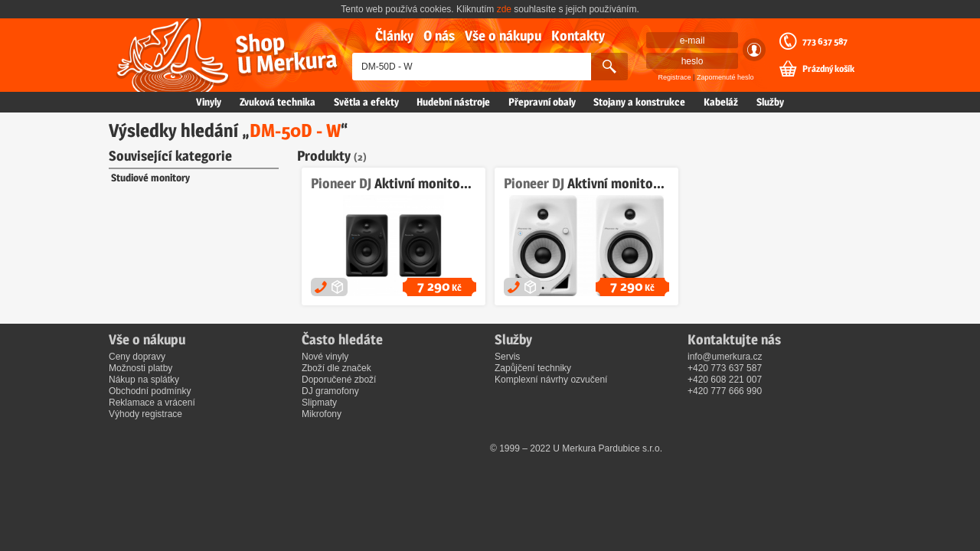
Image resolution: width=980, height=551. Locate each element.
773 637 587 (825, 41)
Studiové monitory (150, 178)
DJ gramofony (330, 391)
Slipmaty (319, 403)
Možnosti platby (140, 368)
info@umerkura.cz (725, 357)
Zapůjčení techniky (533, 368)
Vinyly (209, 102)
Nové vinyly (325, 357)
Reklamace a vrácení (152, 403)
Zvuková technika (278, 102)
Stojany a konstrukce (639, 102)
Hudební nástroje (453, 102)
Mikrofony (322, 414)
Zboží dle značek (336, 368)
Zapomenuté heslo (725, 77)
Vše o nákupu (503, 36)
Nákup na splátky (144, 380)
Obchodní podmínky (150, 391)
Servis (507, 357)
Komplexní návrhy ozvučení (551, 380)
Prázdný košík (828, 69)
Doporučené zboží (339, 380)
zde (504, 9)
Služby (770, 102)
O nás (439, 36)
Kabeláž (721, 102)
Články (394, 36)
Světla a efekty (366, 102)
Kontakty (578, 36)
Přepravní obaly (542, 102)
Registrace (675, 77)
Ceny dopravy (137, 357)
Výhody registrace (145, 414)
